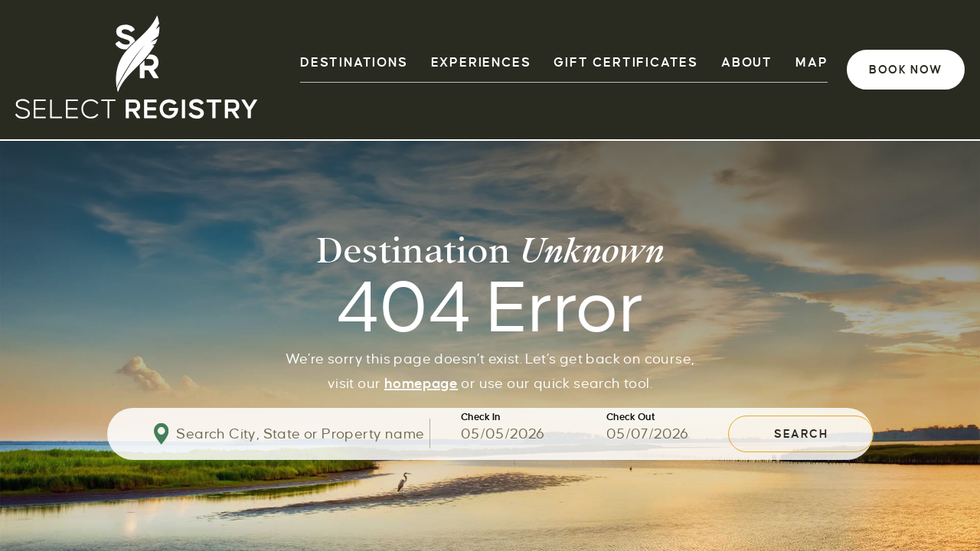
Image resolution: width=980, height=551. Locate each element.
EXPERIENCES (481, 63)
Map (812, 63)
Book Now (906, 70)
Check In (481, 418)
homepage (421, 383)
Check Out (631, 418)
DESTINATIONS (354, 63)
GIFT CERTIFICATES (626, 63)
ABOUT (747, 63)
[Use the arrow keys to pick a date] (534, 434)
